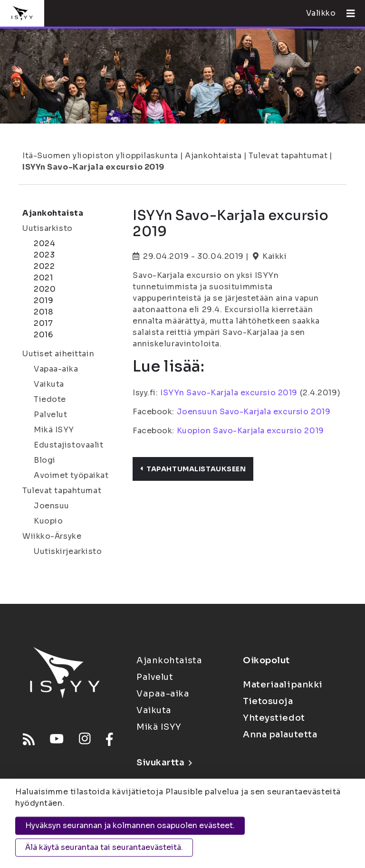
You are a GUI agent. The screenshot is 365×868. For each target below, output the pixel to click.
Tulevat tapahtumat (288, 156)
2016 (43, 335)
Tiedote (50, 399)
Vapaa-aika (56, 369)
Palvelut (50, 415)
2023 (44, 255)
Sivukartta (164, 763)
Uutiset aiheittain (58, 354)
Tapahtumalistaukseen (193, 469)
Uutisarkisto (48, 228)
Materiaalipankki (283, 685)
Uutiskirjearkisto (68, 551)
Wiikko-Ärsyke (52, 536)
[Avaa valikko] (347, 13)
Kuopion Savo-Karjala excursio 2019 (249, 431)
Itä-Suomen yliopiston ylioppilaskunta (100, 156)
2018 (43, 312)
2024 (44, 243)
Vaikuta (49, 384)
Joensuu (52, 506)
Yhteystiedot (274, 718)
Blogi (45, 460)
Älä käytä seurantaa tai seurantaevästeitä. (104, 847)
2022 (44, 266)
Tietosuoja (268, 701)
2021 (43, 278)
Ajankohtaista (213, 156)
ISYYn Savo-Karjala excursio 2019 (93, 167)
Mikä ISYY (54, 430)
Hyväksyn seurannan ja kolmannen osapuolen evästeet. (130, 825)
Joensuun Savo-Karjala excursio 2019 (254, 412)
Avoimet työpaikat (71, 475)
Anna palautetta (280, 734)
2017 (43, 323)
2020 (45, 289)
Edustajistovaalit (69, 445)
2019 (43, 300)
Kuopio (48, 521)
